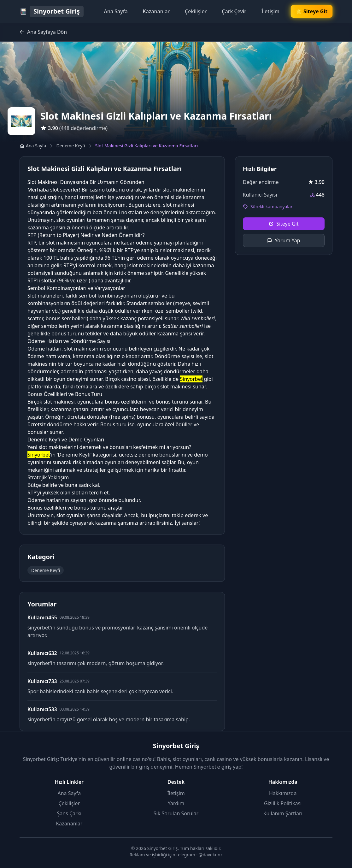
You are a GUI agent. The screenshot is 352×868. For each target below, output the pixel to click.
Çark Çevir (234, 11)
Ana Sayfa (116, 11)
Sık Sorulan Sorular (176, 813)
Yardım (176, 803)
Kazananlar (156, 11)
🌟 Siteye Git (312, 11)
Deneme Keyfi (70, 146)
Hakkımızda (283, 793)
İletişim (270, 11)
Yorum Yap (284, 240)
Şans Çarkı (69, 813)
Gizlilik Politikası (283, 803)
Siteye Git (284, 224)
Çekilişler (196, 11)
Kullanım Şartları (283, 813)
